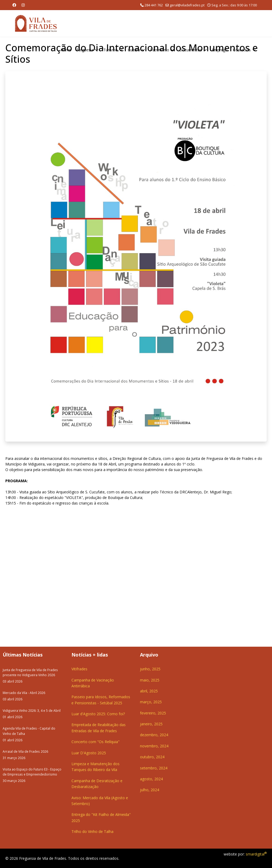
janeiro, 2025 (151, 724)
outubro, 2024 (152, 757)
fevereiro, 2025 (153, 713)
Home (66, 50)
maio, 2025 (150, 680)
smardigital (256, 854)
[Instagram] (23, 5)
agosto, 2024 (151, 779)
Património (160, 50)
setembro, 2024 (154, 768)
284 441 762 (154, 5)
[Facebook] (14, 5)
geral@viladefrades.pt (187, 5)
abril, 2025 (149, 691)
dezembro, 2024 (154, 735)
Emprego (220, 50)
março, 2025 (151, 702)
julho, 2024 (150, 790)
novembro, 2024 (154, 746)
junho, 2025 (150, 669)
